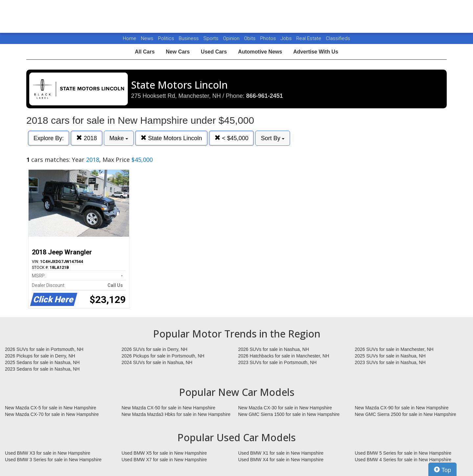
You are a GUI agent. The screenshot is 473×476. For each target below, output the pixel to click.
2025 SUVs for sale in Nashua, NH (390, 356)
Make (119, 138)
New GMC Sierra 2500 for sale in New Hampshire (405, 414)
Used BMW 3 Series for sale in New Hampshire (53, 460)
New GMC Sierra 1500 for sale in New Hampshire (289, 414)
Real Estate (309, 38)
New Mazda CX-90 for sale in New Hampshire (402, 408)
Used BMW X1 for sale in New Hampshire (281, 453)
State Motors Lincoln (171, 138)
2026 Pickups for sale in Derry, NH (40, 356)
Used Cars (214, 52)
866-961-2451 (264, 96)
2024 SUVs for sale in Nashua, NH (157, 362)
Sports (212, 38)
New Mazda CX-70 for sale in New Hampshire (52, 414)
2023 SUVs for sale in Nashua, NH (390, 362)
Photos (269, 38)
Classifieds (338, 38)
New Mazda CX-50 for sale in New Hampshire (169, 408)
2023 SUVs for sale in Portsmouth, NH (277, 362)
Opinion (232, 38)
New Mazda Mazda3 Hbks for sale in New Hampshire (176, 414)
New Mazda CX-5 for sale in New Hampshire (51, 408)
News (147, 38)
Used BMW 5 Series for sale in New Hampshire (403, 453)
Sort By (273, 138)
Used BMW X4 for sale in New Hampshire (281, 460)
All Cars (145, 52)
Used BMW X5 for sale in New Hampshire (164, 453)
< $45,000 (232, 138)
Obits (250, 38)
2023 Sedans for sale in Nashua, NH (42, 369)
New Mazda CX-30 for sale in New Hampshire (285, 408)
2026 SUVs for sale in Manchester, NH (394, 349)
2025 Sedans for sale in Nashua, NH (42, 362)
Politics (166, 38)
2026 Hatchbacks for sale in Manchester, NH (284, 356)
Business (189, 38)
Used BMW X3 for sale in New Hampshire (48, 453)
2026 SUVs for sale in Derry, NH (154, 349)
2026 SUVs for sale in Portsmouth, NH (44, 349)
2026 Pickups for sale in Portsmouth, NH (163, 356)
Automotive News (260, 52)
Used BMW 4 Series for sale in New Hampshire (403, 460)
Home (130, 38)
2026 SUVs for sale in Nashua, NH (274, 349)
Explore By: (49, 138)
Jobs (287, 38)
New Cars (178, 52)
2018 (87, 138)
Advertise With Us (316, 52)
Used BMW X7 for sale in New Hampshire (164, 460)
